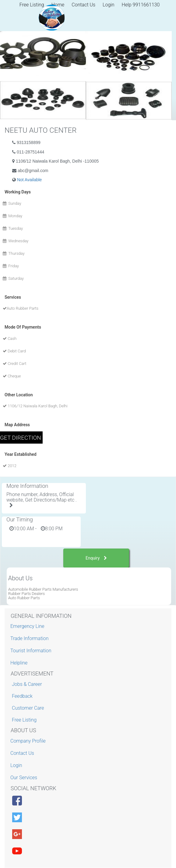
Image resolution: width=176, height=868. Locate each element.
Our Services (25, 778)
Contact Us (83, 5)
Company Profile (29, 741)
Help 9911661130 (141, 5)
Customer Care (28, 708)
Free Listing (24, 720)
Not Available (29, 180)
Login (109, 5)
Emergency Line (28, 626)
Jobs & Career (27, 684)
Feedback (22, 696)
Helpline (20, 663)
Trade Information (30, 638)
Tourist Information (32, 651)
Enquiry (96, 558)
